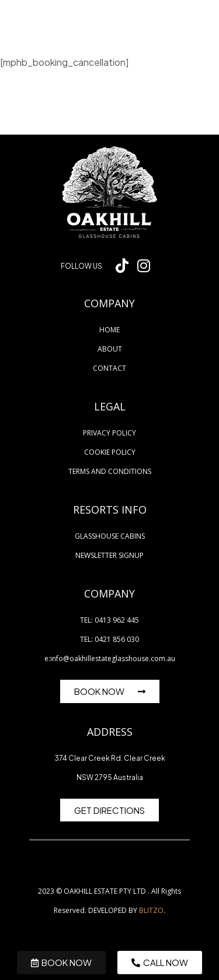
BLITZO (151, 910)
